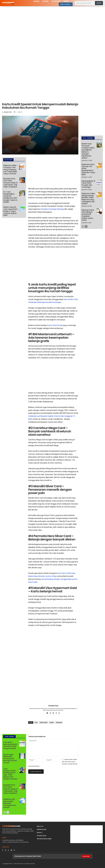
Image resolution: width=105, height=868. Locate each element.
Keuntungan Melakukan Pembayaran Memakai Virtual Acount (10, 759)
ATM (36, 722)
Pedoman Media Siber (44, 839)
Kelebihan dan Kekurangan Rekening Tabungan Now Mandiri (10, 803)
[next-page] (8, 812)
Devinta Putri (8, 112)
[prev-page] (4, 812)
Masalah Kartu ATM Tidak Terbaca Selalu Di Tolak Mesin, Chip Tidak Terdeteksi (10, 183)
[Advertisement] (52, 21)
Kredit (52, 722)
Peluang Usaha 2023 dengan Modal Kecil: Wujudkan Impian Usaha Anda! (88, 215)
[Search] (99, 3)
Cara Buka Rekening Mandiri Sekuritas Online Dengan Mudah (10, 745)
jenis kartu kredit (55, 325)
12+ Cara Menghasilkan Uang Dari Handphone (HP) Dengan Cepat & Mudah (10, 197)
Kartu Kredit (43, 722)
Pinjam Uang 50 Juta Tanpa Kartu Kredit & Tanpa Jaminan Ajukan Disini (10, 211)
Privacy (40, 833)
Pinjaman (59, 722)
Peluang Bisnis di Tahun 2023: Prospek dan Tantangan (88, 184)
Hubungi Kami (42, 829)
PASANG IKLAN (41, 836)
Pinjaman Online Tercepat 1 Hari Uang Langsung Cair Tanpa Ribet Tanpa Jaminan (10, 169)
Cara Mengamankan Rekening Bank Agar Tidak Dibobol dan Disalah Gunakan (10, 774)
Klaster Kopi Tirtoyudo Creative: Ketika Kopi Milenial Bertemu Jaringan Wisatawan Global (88, 151)
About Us (40, 826)
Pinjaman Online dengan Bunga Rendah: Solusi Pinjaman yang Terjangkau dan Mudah (88, 199)
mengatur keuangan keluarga (52, 209)
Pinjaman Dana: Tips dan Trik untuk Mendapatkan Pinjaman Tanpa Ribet (88, 169)
